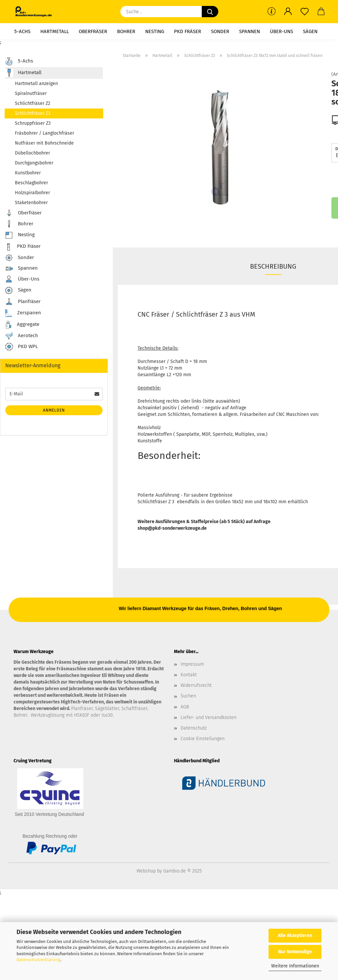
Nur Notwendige (295, 952)
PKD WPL (21, 347)
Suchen (188, 696)
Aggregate (22, 325)
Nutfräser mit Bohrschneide (44, 143)
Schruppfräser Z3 (33, 123)
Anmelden (54, 410)
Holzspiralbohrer (32, 193)
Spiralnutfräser (31, 93)
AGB (185, 707)
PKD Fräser (188, 31)
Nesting (155, 31)
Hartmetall (55, 31)
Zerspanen (23, 313)
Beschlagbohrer (31, 183)
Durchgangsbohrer (34, 163)
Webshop (146, 871)
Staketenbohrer (31, 203)
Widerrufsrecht (196, 685)
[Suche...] (210, 12)
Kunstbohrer (28, 173)
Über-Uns (281, 31)
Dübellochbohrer (32, 153)
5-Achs (22, 31)
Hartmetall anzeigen (36, 84)
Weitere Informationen (295, 966)
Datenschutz (194, 728)
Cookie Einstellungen (203, 739)
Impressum (192, 664)
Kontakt (189, 675)
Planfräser (23, 302)
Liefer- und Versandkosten (209, 717)
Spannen (250, 31)
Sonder (220, 31)
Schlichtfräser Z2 (33, 103)
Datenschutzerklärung (38, 960)
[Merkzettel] (305, 12)
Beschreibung (273, 266)
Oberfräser (93, 31)
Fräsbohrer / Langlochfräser (44, 133)
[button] (288, 12)
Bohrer (126, 31)
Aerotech (21, 336)
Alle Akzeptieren (295, 935)
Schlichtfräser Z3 (33, 113)
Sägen (310, 31)
